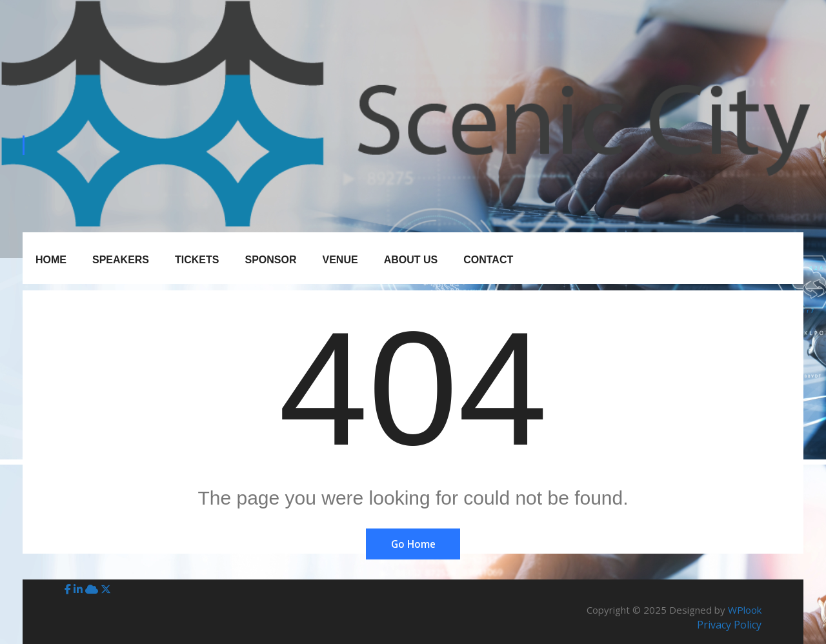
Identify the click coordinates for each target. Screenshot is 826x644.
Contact (488, 260)
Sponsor (270, 260)
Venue (340, 260)
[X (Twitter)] (106, 589)
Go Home (413, 544)
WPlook (745, 610)
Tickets (197, 260)
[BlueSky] (93, 589)
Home (51, 260)
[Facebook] (69, 589)
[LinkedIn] (79, 589)
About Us (411, 260)
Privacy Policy (729, 625)
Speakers (121, 260)
